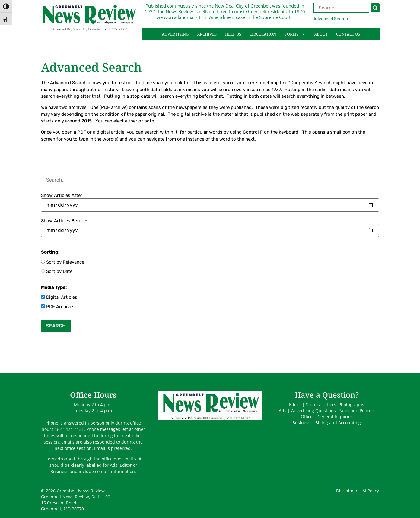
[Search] (375, 8)
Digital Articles (59, 297)
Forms (295, 34)
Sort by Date (57, 271)
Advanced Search (331, 19)
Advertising (175, 34)
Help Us (233, 34)
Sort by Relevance (63, 262)
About (321, 34)
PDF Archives (58, 307)
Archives (207, 34)
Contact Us (348, 34)
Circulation (263, 34)
